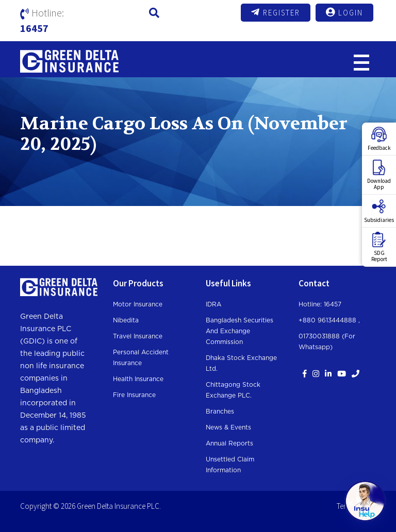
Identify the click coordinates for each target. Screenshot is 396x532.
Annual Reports (229, 443)
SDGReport (379, 247)
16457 (34, 28)
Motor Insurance (138, 304)
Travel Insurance (138, 336)
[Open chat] (365, 501)
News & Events (228, 427)
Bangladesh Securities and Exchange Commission (240, 331)
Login (344, 12)
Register (276, 12)
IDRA (213, 304)
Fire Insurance (134, 395)
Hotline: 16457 (320, 304)
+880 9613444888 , (329, 320)
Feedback (379, 139)
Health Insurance (138, 379)
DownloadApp (379, 175)
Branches (220, 411)
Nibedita (126, 320)
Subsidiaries (379, 211)
